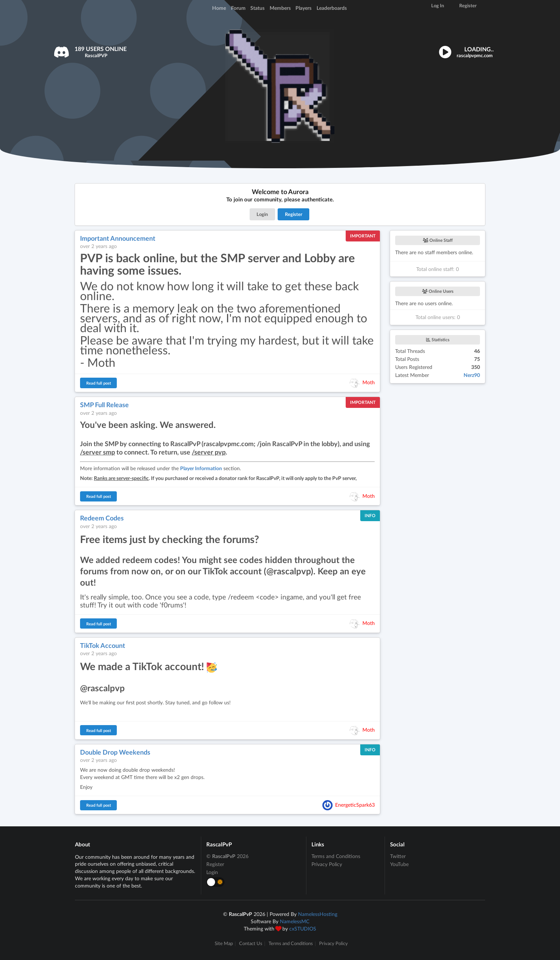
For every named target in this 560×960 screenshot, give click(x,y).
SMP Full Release (104, 405)
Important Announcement (118, 238)
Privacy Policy (327, 864)
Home (219, 8)
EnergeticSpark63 (355, 804)
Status (257, 8)
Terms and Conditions (336, 856)
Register (294, 214)
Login (262, 214)
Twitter (398, 856)
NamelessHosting (318, 914)
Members (280, 8)
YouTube (399, 864)
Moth (369, 382)
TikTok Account (103, 645)
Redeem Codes (102, 518)
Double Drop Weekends (115, 752)
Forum (238, 8)
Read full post (99, 383)
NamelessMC (295, 921)
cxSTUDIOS (303, 928)
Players (303, 8)
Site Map (224, 944)
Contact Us (251, 944)
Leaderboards (332, 8)
